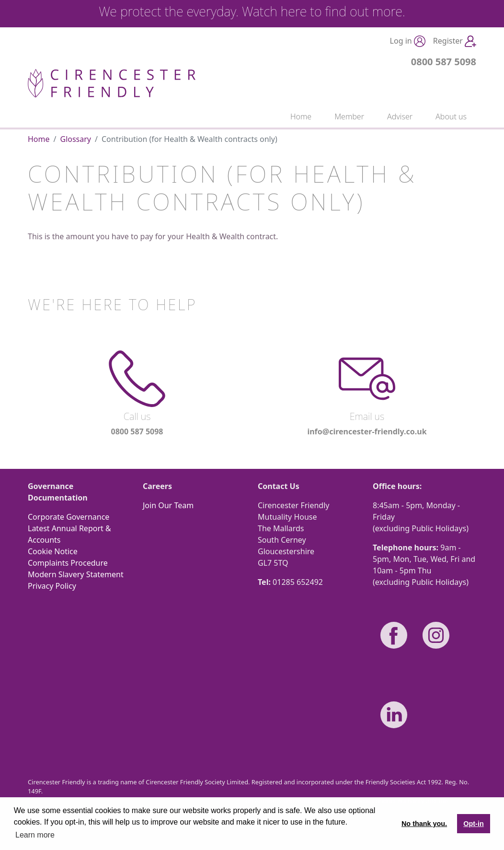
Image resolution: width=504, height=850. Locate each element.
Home (301, 116)
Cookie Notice (53, 551)
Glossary (75, 139)
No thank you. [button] (424, 824)
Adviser (400, 116)
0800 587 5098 (444, 62)
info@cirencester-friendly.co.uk (367, 431)
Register (455, 41)
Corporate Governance (69, 517)
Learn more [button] (35, 835)
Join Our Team (168, 505)
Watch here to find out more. (324, 11)
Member (349, 116)
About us (451, 116)
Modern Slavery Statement (76, 574)
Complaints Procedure (68, 563)
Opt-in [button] (473, 824)
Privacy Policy (52, 586)
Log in (408, 41)
